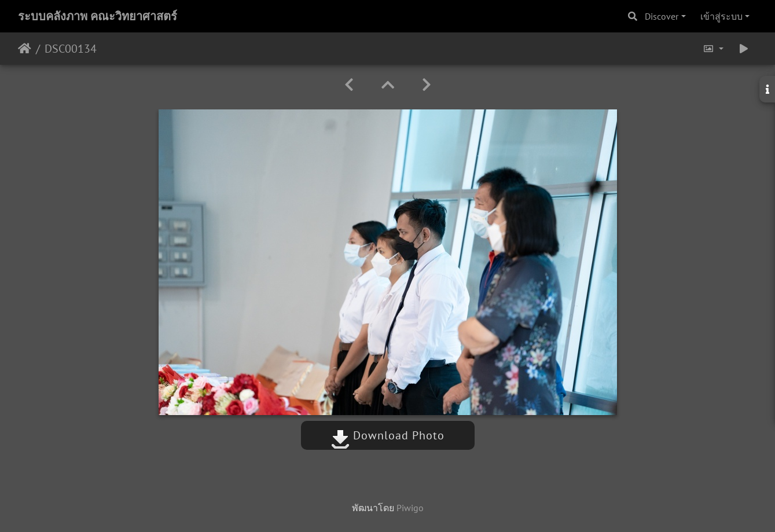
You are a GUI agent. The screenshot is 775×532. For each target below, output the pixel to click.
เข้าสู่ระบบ (721, 16)
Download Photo (388, 435)
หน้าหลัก (25, 49)
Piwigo (410, 508)
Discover (662, 16)
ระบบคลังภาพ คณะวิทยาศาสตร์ (98, 16)
